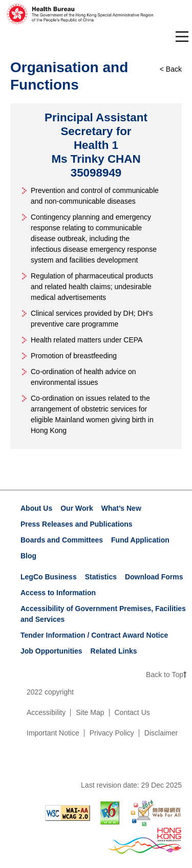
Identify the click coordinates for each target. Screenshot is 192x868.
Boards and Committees (62, 540)
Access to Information (58, 593)
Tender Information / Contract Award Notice (94, 635)
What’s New (121, 508)
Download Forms (154, 577)
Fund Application (140, 540)
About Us (36, 508)
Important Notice (53, 733)
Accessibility (46, 712)
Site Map (90, 712)
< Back (171, 69)
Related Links (114, 651)
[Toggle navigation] (180, 37)
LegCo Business (49, 577)
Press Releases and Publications (77, 524)
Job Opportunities (51, 651)
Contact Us (132, 712)
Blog (28, 556)
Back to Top (166, 675)
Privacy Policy (112, 733)
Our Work (77, 508)
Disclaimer (161, 733)
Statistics (101, 577)
